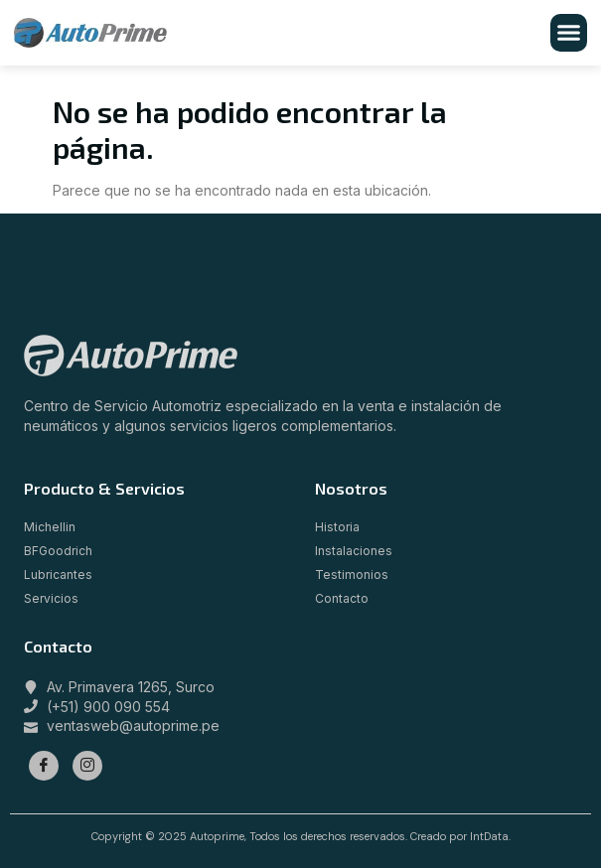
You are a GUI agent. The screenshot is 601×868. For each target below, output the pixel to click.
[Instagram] (87, 766)
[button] (569, 33)
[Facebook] (44, 766)
